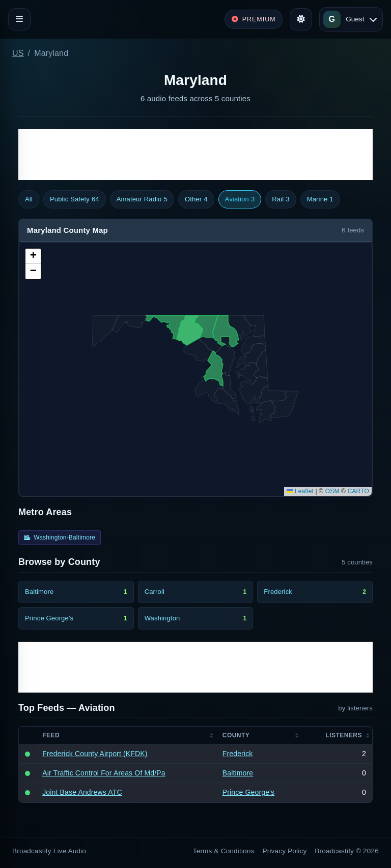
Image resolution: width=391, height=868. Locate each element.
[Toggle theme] (301, 19)
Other (196, 199)
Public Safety (75, 199)
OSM (332, 491)
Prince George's (248, 792)
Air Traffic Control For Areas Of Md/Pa (104, 773)
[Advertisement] (195, 155)
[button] (33, 256)
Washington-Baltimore (60, 537)
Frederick (238, 754)
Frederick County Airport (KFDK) (95, 754)
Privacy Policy (285, 851)
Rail (281, 199)
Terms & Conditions (224, 851)
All (29, 199)
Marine (320, 199)
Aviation (240, 199)
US (18, 53)
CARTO (358, 491)
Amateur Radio (142, 199)
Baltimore (238, 773)
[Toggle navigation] (19, 19)
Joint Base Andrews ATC (82, 792)
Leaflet (300, 491)
